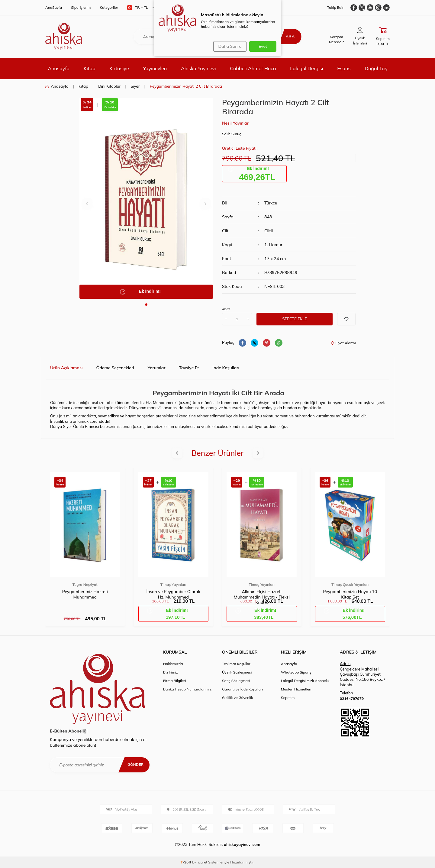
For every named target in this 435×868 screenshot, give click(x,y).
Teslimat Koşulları (237, 664)
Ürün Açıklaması (66, 368)
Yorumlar (157, 368)
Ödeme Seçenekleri (115, 368)
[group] (146, 199)
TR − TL (141, 8)
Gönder (134, 765)
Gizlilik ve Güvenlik (237, 698)
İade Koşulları (226, 368)
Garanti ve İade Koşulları (242, 689)
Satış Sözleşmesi (236, 681)
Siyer (135, 86)
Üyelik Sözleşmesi (237, 672)
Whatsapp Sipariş (296, 672)
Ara (286, 37)
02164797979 (352, 698)
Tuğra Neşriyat (85, 584)
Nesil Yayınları (236, 123)
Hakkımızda (173, 664)
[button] (146, 305)
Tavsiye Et (189, 368)
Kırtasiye (119, 68)
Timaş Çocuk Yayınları (350, 584)
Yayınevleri (155, 68)
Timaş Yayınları (173, 584)
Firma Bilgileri (175, 681)
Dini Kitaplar (109, 86)
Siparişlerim (81, 7)
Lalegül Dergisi (306, 68)
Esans (344, 68)
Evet (263, 46)
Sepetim (288, 698)
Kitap (90, 68)
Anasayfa (59, 68)
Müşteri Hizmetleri (296, 689)
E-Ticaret (200, 862)
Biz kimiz (171, 672)
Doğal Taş (376, 68)
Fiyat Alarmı (343, 343)
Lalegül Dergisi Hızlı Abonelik (305, 681)
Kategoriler (109, 7)
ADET (226, 309)
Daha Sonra (228, 46)
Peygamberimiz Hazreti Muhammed (85, 594)
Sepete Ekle (295, 319)
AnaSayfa (54, 7)
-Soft (187, 862)
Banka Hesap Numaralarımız (187, 689)
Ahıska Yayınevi (198, 68)
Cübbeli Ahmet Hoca (253, 68)
